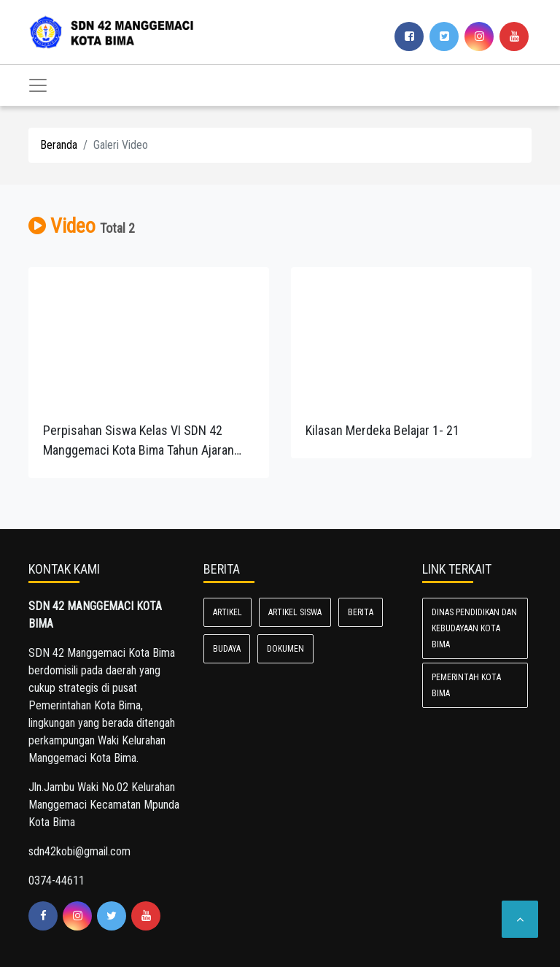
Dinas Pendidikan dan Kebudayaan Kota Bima (474, 628)
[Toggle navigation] (38, 85)
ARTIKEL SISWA (295, 612)
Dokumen (285, 649)
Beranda (59, 145)
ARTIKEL (227, 612)
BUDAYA (227, 649)
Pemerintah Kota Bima (466, 685)
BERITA (361, 612)
